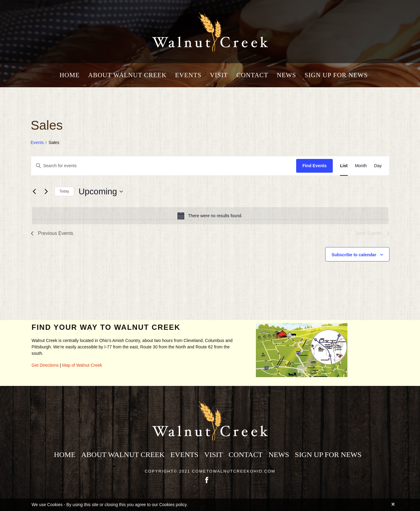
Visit (219, 75)
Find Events (314, 166)
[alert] (210, 216)
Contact (252, 75)
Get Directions (45, 365)
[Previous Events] (34, 192)
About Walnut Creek (127, 75)
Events (188, 75)
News (286, 75)
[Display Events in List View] (344, 166)
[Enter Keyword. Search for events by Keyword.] (164, 166)
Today (64, 191)
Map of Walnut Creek (82, 365)
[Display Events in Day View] (378, 166)
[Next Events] (46, 192)
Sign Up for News (336, 75)
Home (70, 75)
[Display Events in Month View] (361, 166)
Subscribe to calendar (354, 255)
